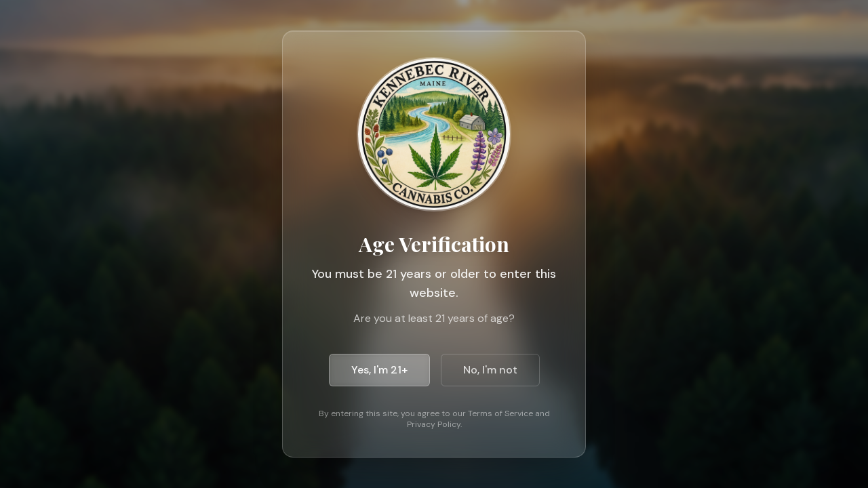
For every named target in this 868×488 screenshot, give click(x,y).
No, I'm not (490, 370)
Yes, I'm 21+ (379, 370)
